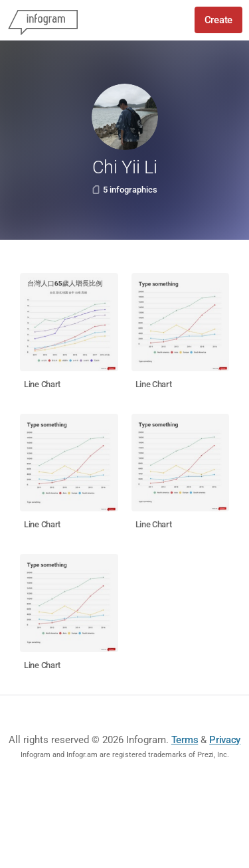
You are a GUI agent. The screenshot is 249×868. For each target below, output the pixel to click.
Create (218, 20)
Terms (185, 740)
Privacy (225, 740)
